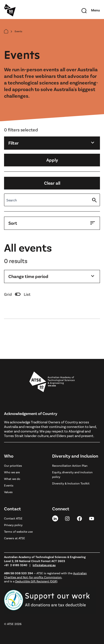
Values (8, 492)
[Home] (6, 31)
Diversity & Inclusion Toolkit (71, 483)
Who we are (12, 472)
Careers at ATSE (15, 538)
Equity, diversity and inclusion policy (72, 474)
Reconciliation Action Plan (70, 465)
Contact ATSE (13, 518)
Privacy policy (13, 525)
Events (9, 485)
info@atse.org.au (44, 565)
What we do (12, 479)
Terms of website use (18, 531)
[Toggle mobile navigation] (96, 10)
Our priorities (13, 465)
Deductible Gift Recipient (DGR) (36, 581)
